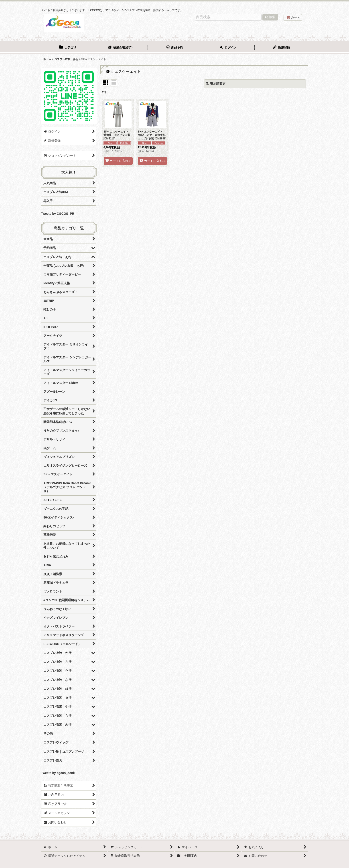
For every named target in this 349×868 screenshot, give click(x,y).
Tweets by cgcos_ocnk (58, 773)
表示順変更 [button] (216, 84)
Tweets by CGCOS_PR (58, 214)
